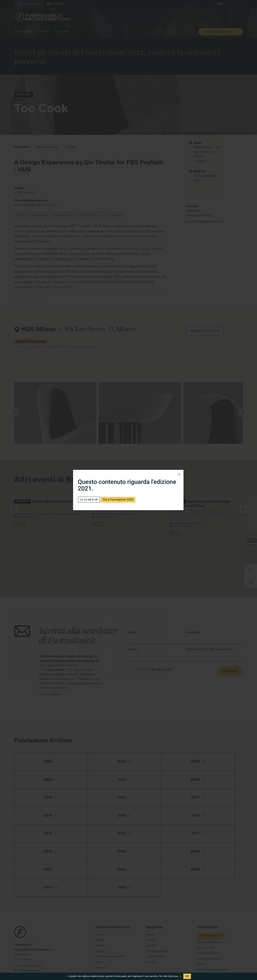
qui (176, 976)
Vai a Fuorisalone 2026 (121, 499)
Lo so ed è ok (90, 499)
